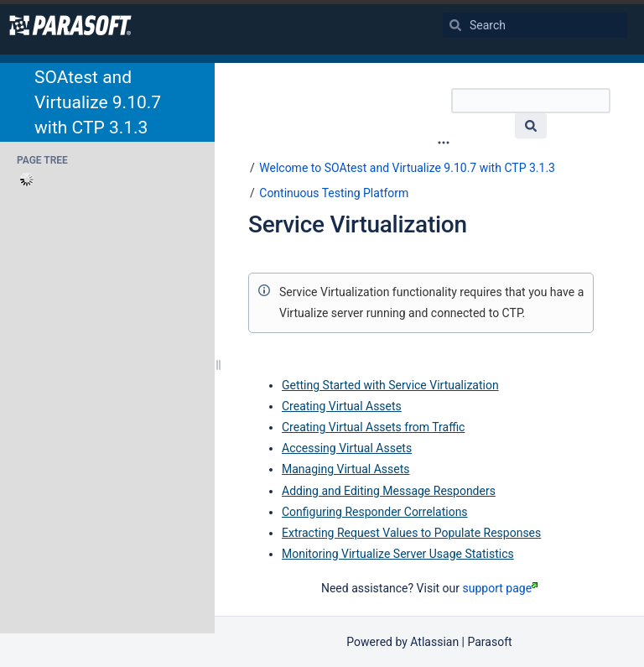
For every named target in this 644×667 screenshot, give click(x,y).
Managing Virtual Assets (346, 469)
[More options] (444, 143)
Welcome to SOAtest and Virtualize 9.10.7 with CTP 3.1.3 (407, 168)
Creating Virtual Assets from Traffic (373, 427)
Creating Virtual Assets (342, 406)
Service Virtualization (358, 224)
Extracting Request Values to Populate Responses (411, 533)
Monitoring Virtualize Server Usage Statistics (398, 554)
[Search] (455, 25)
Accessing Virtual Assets (347, 448)
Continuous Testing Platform (334, 193)
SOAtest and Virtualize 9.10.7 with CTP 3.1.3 (98, 102)
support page (501, 588)
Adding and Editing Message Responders (389, 491)
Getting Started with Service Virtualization (390, 385)
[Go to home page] (70, 25)
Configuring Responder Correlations (375, 512)
